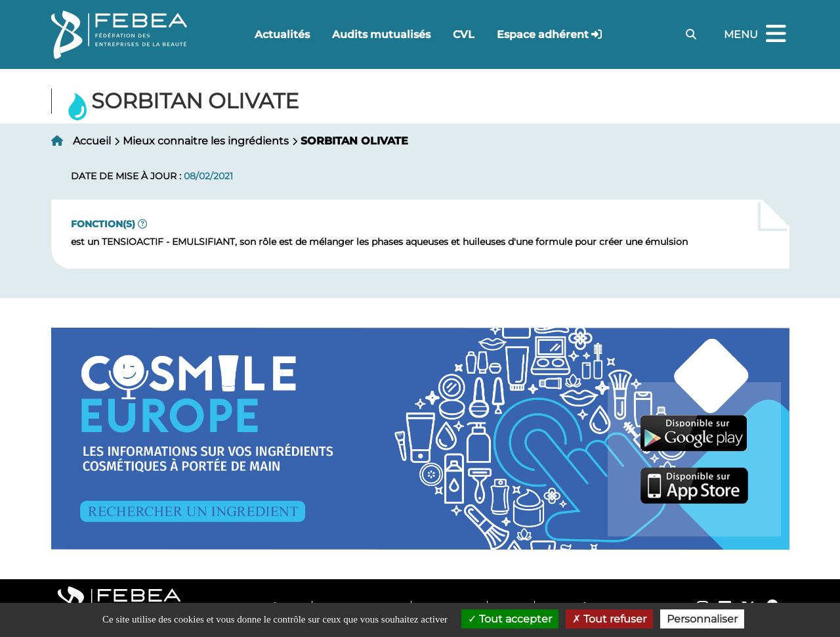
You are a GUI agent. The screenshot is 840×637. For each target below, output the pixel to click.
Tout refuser (609, 619)
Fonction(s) (103, 224)
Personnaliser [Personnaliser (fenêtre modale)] (702, 619)
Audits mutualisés (381, 34)
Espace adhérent (543, 34)
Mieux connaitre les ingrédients (206, 141)
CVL (464, 34)
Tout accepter (510, 619)
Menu (757, 34)
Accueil (92, 141)
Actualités (282, 34)
